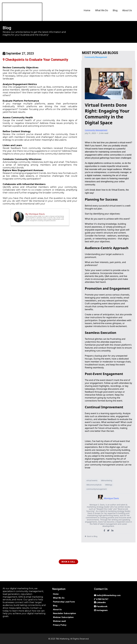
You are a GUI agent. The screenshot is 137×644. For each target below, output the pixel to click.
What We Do (102, 10)
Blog (115, 10)
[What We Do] (59, 598)
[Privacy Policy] (60, 625)
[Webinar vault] (59, 621)
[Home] (56, 594)
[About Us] (57, 609)
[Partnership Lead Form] (64, 602)
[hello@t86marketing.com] (108, 595)
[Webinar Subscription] (63, 617)
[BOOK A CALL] (68, 562)
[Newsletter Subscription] (64, 613)
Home (87, 10)
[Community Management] (96, 57)
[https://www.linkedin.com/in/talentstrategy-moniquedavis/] (112, 531)
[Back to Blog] (108, 536)
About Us (127, 10)
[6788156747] (101, 599)
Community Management (96, 130)
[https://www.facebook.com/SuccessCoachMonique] (104, 531)
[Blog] (55, 606)
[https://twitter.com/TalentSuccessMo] (108, 531)
